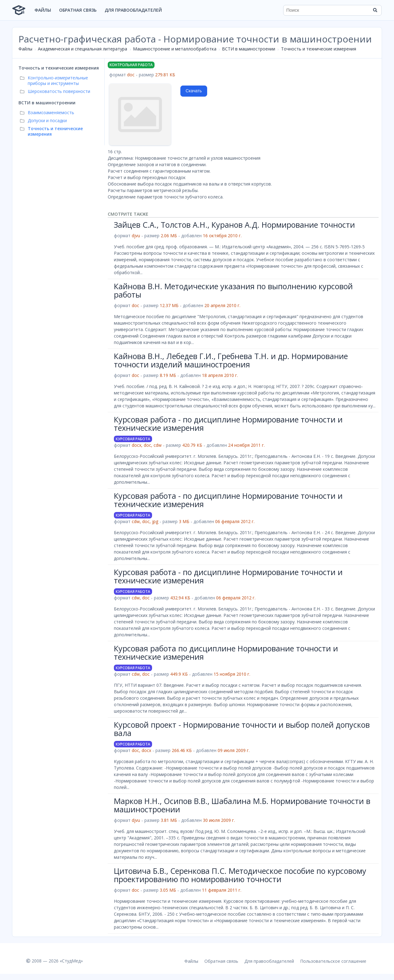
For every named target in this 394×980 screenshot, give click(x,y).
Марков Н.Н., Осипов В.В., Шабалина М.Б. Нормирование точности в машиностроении (242, 805)
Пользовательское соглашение (333, 961)
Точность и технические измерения (319, 49)
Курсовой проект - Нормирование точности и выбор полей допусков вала (242, 729)
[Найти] (375, 10)
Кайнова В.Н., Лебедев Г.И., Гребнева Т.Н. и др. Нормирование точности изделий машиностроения (231, 360)
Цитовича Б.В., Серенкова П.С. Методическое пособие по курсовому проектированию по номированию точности (240, 875)
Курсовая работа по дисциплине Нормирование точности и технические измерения (226, 653)
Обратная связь (78, 10)
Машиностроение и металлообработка (175, 49)
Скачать (194, 91)
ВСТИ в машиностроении (249, 49)
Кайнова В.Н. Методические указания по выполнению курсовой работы (233, 290)
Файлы (43, 10)
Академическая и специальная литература (82, 49)
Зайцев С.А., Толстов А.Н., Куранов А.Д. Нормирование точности (234, 225)
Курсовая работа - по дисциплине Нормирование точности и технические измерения (228, 424)
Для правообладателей (133, 10)
